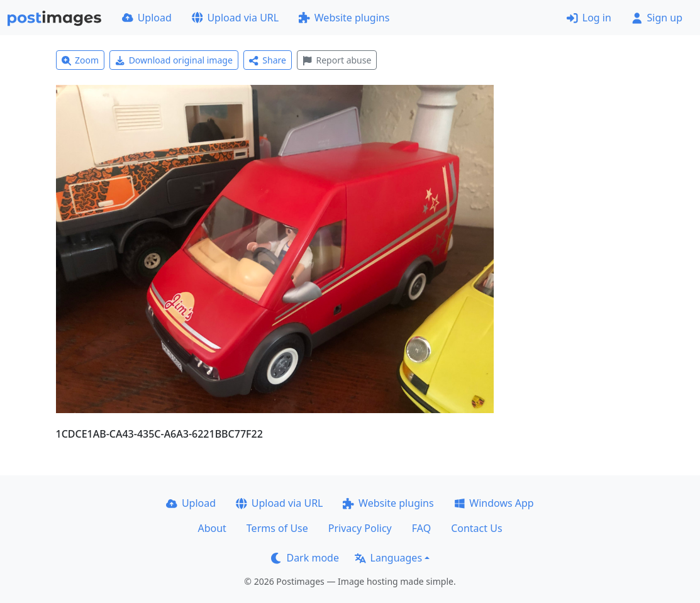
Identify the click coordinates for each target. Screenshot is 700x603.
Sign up (657, 18)
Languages (388, 558)
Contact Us (476, 528)
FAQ (421, 528)
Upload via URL (235, 18)
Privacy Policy (360, 528)
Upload (147, 18)
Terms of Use (277, 528)
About (212, 528)
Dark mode (305, 558)
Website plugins (344, 18)
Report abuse (337, 60)
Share (268, 60)
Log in (589, 18)
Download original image (174, 60)
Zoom (81, 60)
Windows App (494, 503)
